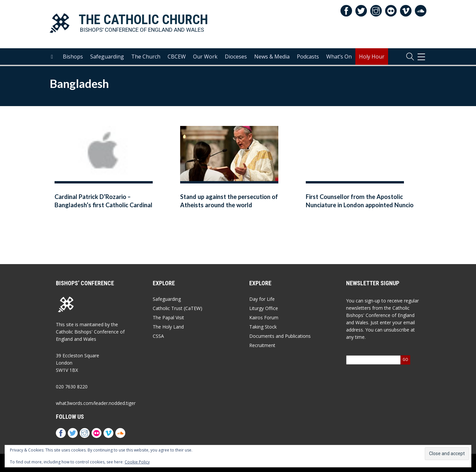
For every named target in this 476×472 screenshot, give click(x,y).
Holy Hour (372, 57)
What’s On (339, 57)
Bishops (73, 57)
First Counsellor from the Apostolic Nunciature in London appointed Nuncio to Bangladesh (360, 205)
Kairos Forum (264, 317)
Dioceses (236, 57)
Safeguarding (107, 57)
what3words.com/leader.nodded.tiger (96, 403)
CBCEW (177, 57)
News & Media (272, 57)
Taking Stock (263, 327)
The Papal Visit (168, 317)
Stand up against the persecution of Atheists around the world (229, 201)
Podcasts (308, 57)
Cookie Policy (137, 462)
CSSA (158, 336)
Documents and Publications (280, 336)
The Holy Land (168, 327)
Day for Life (262, 299)
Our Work (205, 57)
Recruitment (262, 345)
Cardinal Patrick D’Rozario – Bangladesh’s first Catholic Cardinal (103, 201)
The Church (146, 57)
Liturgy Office (264, 308)
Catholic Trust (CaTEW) (178, 308)
